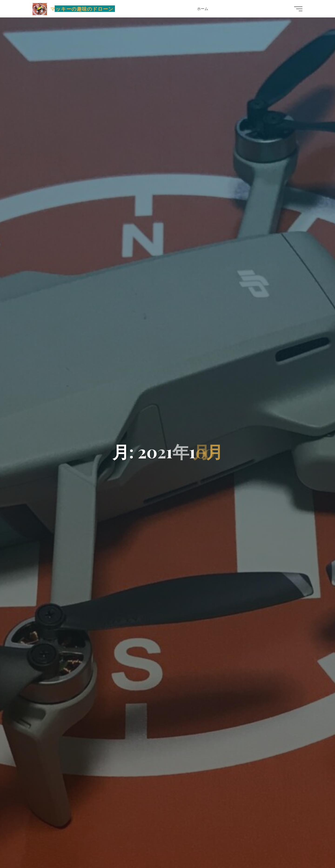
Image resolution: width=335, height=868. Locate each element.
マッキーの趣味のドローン (82, 9)
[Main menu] (298, 9)
